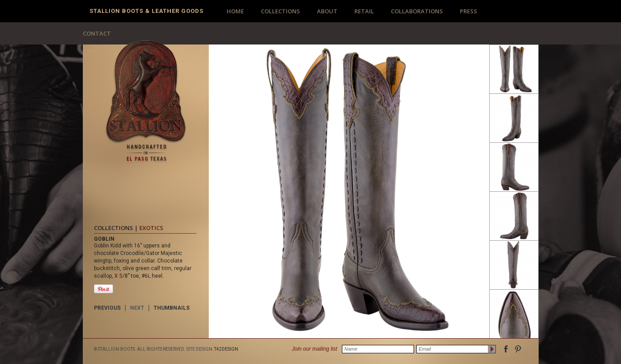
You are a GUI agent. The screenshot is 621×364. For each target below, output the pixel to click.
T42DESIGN (226, 349)
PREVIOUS (107, 308)
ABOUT (327, 11)
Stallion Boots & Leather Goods (146, 11)
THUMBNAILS (172, 308)
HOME (235, 11)
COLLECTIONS (280, 11)
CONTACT (97, 33)
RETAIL (364, 11)
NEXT (137, 308)
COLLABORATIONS (417, 11)
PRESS (469, 11)
